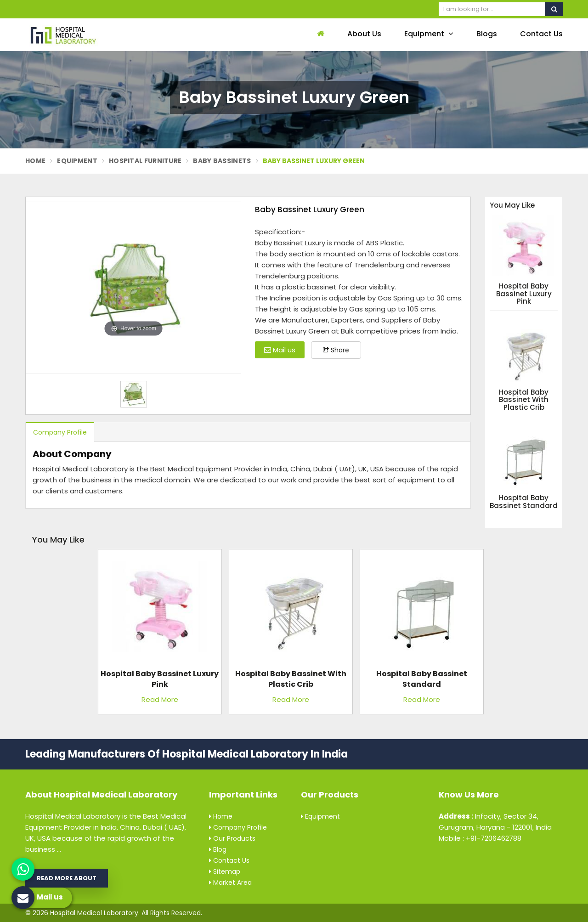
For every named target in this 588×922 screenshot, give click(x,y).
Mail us (280, 350)
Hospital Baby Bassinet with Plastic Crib (524, 400)
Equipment (429, 34)
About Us (364, 34)
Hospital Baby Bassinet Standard (524, 502)
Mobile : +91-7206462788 (480, 838)
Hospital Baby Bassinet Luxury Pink (524, 294)
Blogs (487, 34)
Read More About (67, 878)
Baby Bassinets (222, 161)
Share (336, 350)
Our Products (232, 838)
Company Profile (60, 432)
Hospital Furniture (145, 161)
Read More (160, 699)
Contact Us (541, 34)
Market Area (230, 882)
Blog (218, 849)
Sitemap (225, 871)
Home (35, 161)
